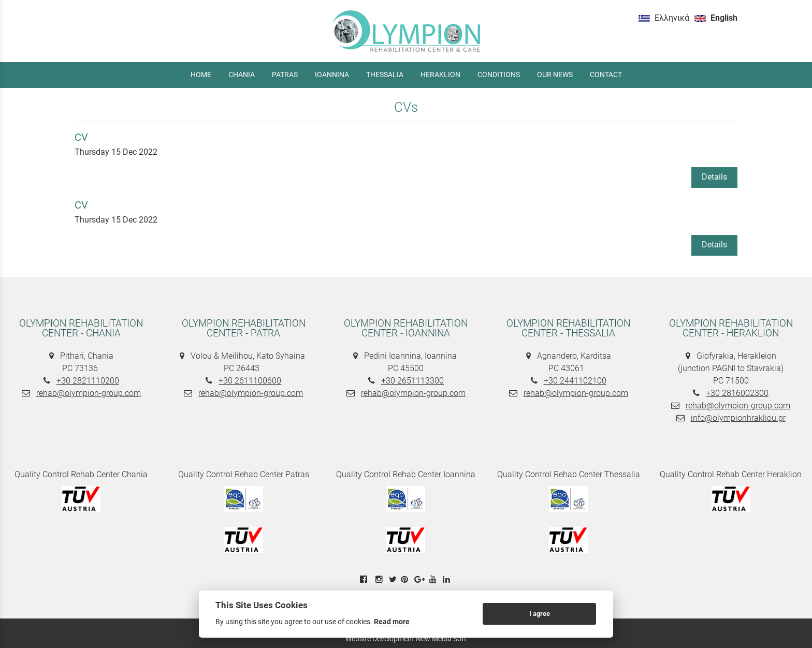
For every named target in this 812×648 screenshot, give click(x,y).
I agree (540, 614)
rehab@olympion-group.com (89, 393)
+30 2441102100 (575, 381)
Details (714, 177)
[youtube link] (434, 579)
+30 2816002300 (737, 393)
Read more (392, 622)
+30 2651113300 (412, 381)
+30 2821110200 (88, 381)
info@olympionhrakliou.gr (738, 418)
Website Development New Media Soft (406, 639)
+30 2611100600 (250, 381)
